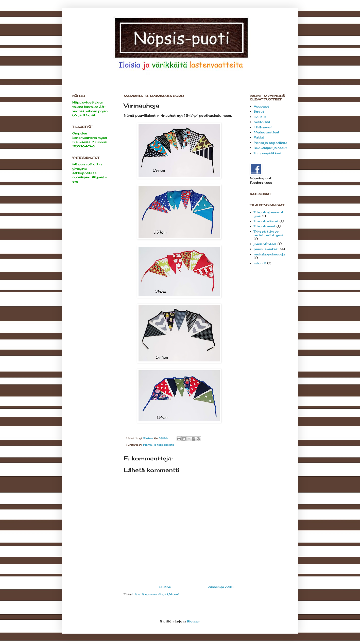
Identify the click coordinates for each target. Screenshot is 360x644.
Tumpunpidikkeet (268, 153)
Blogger (193, 621)
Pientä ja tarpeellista (159, 445)
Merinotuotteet (267, 132)
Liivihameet (263, 127)
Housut (260, 117)
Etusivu (165, 587)
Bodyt (259, 111)
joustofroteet (265, 244)
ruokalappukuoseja (269, 254)
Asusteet (261, 106)
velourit (260, 263)
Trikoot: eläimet (266, 221)
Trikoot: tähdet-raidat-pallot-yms (268, 233)
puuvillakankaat (266, 249)
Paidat (259, 137)
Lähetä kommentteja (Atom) (156, 594)
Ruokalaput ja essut (270, 148)
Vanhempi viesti (221, 587)
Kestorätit (262, 122)
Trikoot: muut (265, 226)
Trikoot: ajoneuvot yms (269, 214)
